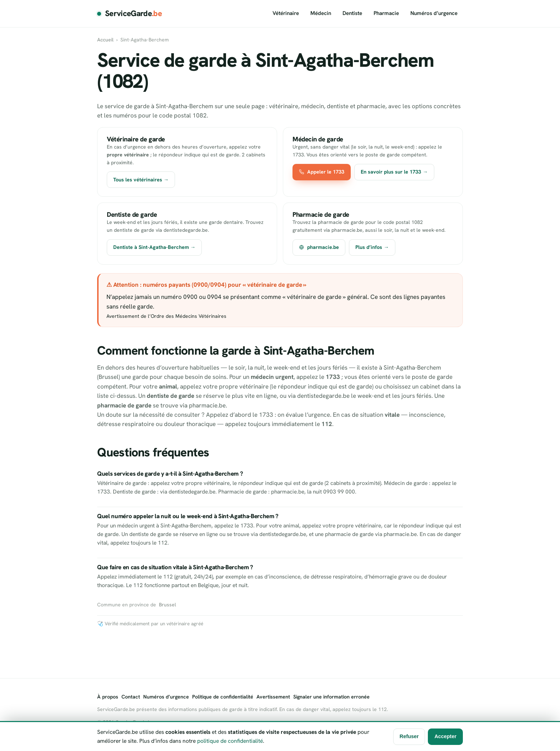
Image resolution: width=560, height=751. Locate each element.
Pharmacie (386, 13)
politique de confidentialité (230, 741)
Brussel (167, 605)
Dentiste (352, 13)
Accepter (445, 736)
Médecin (321, 13)
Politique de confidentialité (223, 697)
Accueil (105, 40)
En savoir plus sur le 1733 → (394, 172)
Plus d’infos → (372, 247)
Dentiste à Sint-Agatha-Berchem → (154, 247)
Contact (131, 697)
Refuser (409, 736)
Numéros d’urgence (434, 13)
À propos (108, 697)
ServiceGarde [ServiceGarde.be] (133, 14)
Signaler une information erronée (331, 697)
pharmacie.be (319, 247)
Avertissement (273, 697)
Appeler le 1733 (322, 172)
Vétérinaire (286, 13)
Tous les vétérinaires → (141, 180)
